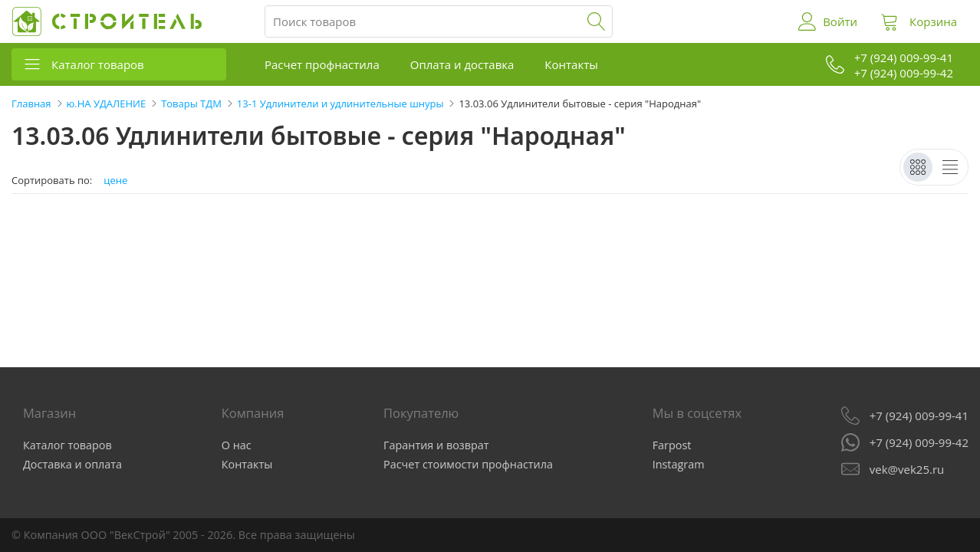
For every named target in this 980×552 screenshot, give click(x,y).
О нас (237, 445)
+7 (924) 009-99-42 (919, 442)
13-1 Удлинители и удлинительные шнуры (340, 103)
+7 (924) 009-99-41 (919, 416)
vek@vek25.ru (907, 469)
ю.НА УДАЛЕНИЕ (107, 103)
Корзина (933, 21)
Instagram (679, 464)
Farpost (672, 445)
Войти (840, 21)
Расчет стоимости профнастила (468, 464)
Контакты (571, 64)
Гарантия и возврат (436, 445)
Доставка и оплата (72, 464)
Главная (31, 103)
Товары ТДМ (191, 103)
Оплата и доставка (462, 64)
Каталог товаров (98, 64)
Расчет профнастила (322, 64)
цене (115, 181)
